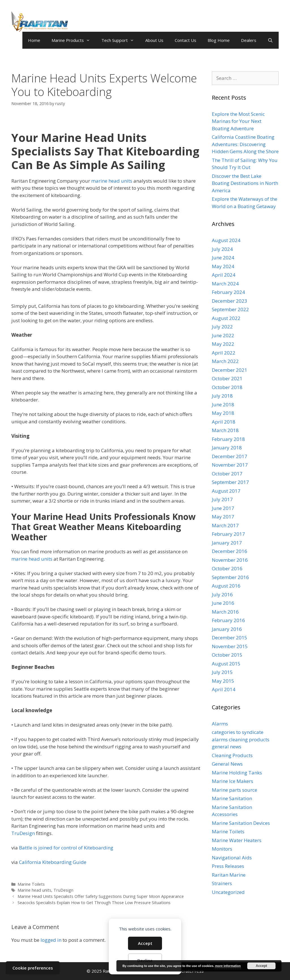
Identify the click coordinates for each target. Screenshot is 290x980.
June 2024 (223, 258)
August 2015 (226, 664)
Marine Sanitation (232, 798)
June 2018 (223, 404)
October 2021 (227, 378)
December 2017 (230, 456)
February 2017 (228, 534)
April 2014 (224, 689)
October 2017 (227, 474)
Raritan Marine (229, 875)
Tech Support (121, 40)
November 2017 (230, 465)
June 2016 (223, 603)
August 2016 (226, 586)
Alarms (220, 724)
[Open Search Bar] (270, 40)
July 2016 (222, 594)
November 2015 (230, 646)
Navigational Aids (232, 858)
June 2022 (223, 335)
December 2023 (230, 301)
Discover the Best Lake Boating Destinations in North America (245, 183)
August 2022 (226, 318)
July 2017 (222, 499)
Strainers (222, 883)
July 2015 (222, 672)
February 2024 (228, 292)
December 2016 (230, 551)
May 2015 (223, 681)
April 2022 (224, 353)
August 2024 (226, 240)
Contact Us (185, 40)
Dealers (249, 40)
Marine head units (34, 890)
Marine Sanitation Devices (241, 823)
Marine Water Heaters (237, 840)
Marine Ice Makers (233, 781)
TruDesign (23, 833)
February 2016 (228, 620)
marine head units (112, 181)
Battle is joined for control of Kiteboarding (66, 848)
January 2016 (227, 629)
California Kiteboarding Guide (53, 862)
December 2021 (230, 370)
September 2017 (230, 482)
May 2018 (223, 413)
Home (34, 40)
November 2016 (230, 560)
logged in (51, 940)
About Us (154, 40)
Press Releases (228, 866)
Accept (145, 943)
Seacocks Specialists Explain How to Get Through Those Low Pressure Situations (94, 903)
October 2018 (227, 387)
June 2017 (223, 508)
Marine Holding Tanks (237, 773)
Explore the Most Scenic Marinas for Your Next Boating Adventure (238, 121)
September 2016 (230, 577)
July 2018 (222, 396)
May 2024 (223, 266)
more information (228, 966)
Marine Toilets (31, 884)
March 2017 (225, 525)
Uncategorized (228, 892)
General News (227, 764)
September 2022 (230, 309)
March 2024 (225, 284)
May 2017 (223, 517)
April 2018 (224, 422)
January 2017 (227, 543)
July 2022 (222, 327)
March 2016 (225, 612)
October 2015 (227, 655)
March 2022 (225, 361)
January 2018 (227, 448)
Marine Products (74, 40)
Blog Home (219, 40)
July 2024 (222, 249)
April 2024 (224, 275)
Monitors (222, 849)
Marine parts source (234, 790)
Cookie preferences (33, 968)
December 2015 (230, 638)
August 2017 (226, 491)
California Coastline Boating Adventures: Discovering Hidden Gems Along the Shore (245, 144)
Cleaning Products (232, 755)
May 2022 (223, 344)
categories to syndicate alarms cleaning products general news (241, 739)
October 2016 (227, 568)
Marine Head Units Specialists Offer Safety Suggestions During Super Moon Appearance (101, 896)
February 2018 (228, 439)
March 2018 (225, 430)
